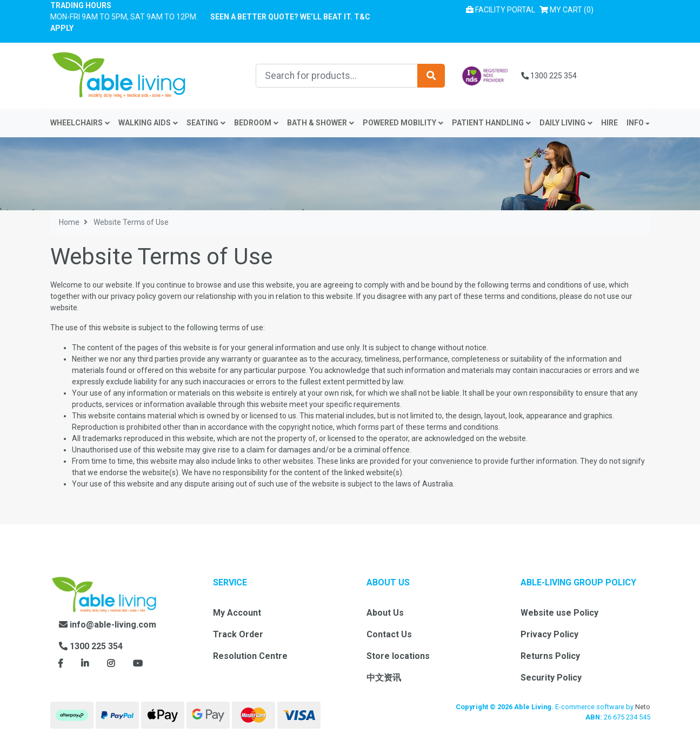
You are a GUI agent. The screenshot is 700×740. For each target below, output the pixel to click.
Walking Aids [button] (148, 123)
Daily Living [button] (566, 123)
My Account (237, 613)
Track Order (238, 634)
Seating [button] (206, 123)
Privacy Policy (549, 634)
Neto (643, 707)
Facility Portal (501, 10)
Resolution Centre (250, 656)
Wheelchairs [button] (80, 123)
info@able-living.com (108, 625)
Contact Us (389, 634)
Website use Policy (559, 613)
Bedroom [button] (256, 123)
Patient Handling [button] (491, 123)
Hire (609, 123)
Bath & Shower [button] (321, 123)
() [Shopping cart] (569, 9)
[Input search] (337, 76)
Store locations (398, 656)
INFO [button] (635, 123)
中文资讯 (384, 678)
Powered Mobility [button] (403, 123)
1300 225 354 (549, 76)
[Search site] (431, 76)
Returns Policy (550, 656)
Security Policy (551, 678)
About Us (385, 613)
